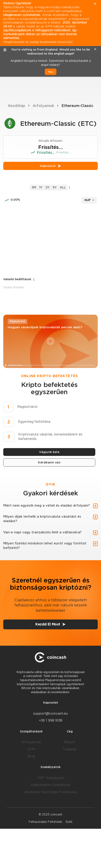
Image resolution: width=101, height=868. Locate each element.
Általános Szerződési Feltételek (51, 792)
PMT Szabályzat (51, 778)
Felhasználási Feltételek (45, 822)
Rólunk (70, 742)
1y (41, 187)
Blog (31, 756)
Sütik (69, 822)
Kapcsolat (50, 166)
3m (34, 187)
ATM (31, 749)
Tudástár (70, 749)
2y (48, 187)
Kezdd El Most (50, 624)
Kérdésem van (49, 462)
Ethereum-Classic (77, 106)
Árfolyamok (43, 106)
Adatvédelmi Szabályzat (50, 785)
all (63, 187)
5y (55, 187)
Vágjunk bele (49, 452)
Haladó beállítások (19, 279)
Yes (51, 72)
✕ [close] (95, 49)
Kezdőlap (17, 106)
